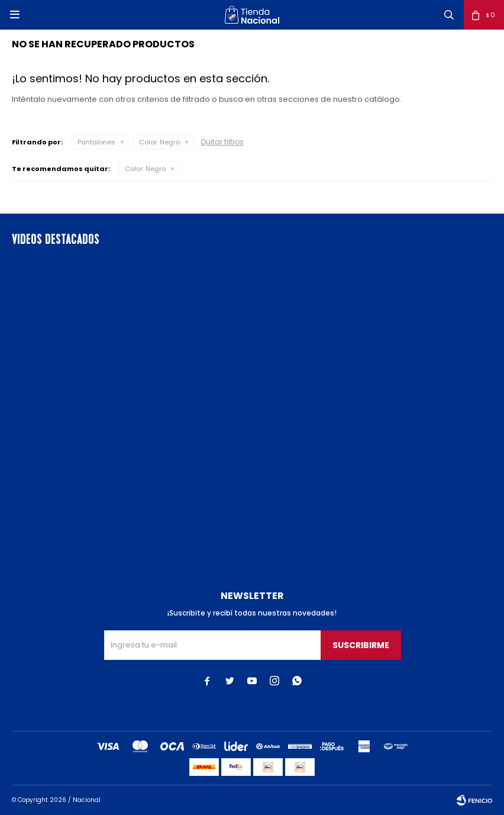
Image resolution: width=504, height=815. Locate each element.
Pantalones (96, 142)
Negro (159, 142)
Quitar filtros (222, 142)
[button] (449, 15)
